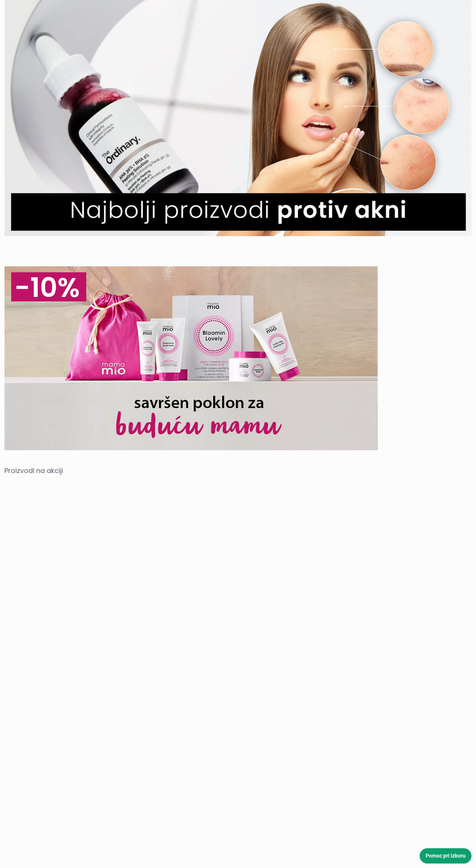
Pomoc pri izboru (446, 856)
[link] (238, 118)
